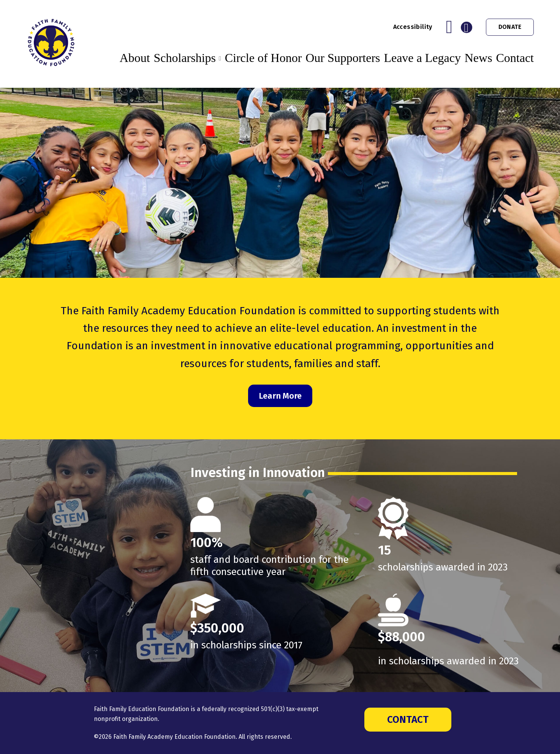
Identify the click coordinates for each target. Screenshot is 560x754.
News (479, 58)
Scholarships (185, 58)
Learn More (280, 396)
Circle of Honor (263, 58)
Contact (515, 58)
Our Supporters (343, 58)
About (135, 58)
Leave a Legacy (422, 58)
